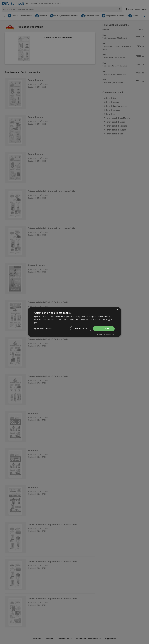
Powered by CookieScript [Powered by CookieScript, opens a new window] (106, 335)
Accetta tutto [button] (103, 328)
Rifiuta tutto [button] (80, 328)
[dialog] (74, 322)
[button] (44, 329)
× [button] (117, 310)
